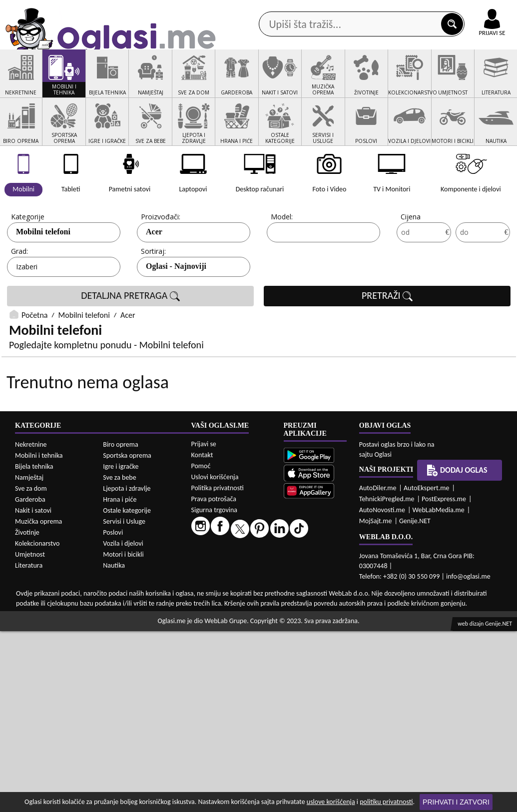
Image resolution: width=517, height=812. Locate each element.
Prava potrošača (214, 680)
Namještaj (29, 658)
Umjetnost (30, 735)
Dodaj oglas (490, 80)
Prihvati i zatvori (456, 802)
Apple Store (226, 9)
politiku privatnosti (386, 802)
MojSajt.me (376, 702)
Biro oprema (120, 625)
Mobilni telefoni (84, 354)
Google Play (162, 9)
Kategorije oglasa (56, 80)
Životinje (27, 713)
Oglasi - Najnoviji (176, 304)
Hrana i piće (120, 680)
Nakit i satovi (33, 691)
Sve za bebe (119, 658)
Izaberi (27, 305)
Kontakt (401, 9)
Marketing (347, 10)
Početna (34, 354)
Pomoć (201, 647)
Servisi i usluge (358, 80)
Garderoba (30, 680)
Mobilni (29, 270)
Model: (282, 255)
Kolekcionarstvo (37, 724)
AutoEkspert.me (427, 669)
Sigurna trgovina (215, 691)
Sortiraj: (153, 289)
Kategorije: (28, 255)
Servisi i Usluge (124, 702)
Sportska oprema (127, 636)
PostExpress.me (444, 680)
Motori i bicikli (123, 735)
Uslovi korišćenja (215, 658)
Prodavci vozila (199, 80)
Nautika (114, 746)
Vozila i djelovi (123, 724)
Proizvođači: (161, 255)
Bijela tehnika (34, 647)
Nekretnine (31, 625)
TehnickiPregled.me (387, 680)
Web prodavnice (129, 80)
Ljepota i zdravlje (127, 669)
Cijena (411, 255)
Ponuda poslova (426, 80)
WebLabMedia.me (439, 691)
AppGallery (288, 10)
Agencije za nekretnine (278, 80)
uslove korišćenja (331, 802)
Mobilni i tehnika (39, 636)
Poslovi (113, 713)
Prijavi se (204, 625)
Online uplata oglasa (472, 10)
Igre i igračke (121, 647)
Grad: (19, 289)
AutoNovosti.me (382, 691)
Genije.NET (415, 702)
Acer (154, 270)
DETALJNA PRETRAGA (130, 334)
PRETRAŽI (387, 334)
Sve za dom (31, 669)
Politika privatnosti (218, 669)
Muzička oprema (38, 702)
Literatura (29, 746)
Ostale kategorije (127, 691)
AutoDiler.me (378, 669)
